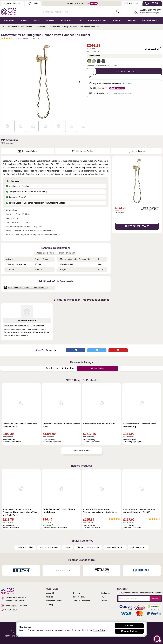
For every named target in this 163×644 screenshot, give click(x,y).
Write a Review (98, 368)
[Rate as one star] (63, 368)
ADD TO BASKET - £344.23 (128, 72)
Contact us (105, 593)
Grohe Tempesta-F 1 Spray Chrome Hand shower (59, 511)
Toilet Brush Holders (115, 547)
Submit (155, 599)
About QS (50, 593)
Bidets (67, 547)
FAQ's (103, 597)
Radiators (117, 21)
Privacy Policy (79, 597)
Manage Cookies (129, 631)
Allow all (129, 626)
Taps (80, 21)
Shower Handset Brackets (88, 547)
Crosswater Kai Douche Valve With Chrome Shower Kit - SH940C (139, 511)
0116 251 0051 (9, 610)
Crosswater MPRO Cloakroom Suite (99, 424)
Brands (33, 3)
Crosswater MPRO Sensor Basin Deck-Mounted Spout (20, 425)
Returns (104, 601)
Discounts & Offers (54, 601)
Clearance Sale (12, 3)
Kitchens (132, 21)
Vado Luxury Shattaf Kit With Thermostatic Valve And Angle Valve (100, 511)
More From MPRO (81, 451)
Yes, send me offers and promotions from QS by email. (141, 593)
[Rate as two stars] (64, 368)
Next (78, 82)
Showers (50, 21)
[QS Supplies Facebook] (6, 631)
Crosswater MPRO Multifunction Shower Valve (61, 425)
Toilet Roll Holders (25, 547)
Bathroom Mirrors (151, 21)
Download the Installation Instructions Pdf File (26, 288)
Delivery (77, 593)
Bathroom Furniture (97, 21)
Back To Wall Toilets (49, 547)
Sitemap (50, 605)
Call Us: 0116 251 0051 (151, 10)
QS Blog (50, 597)
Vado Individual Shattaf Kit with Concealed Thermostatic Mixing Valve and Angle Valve (20, 512)
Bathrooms (9, 21)
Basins (37, 21)
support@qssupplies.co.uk (14, 605)
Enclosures (66, 21)
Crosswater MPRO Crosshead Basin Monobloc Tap (140, 425)
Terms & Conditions (82, 601)
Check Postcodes (117, 88)
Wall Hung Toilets (138, 547)
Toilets (24, 21)
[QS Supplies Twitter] (12, 631)
